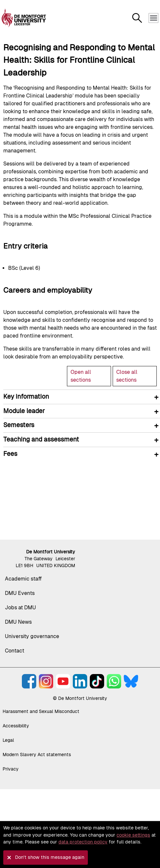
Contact (15, 651)
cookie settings (133, 835)
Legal (8, 740)
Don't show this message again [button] (50, 857)
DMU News (18, 622)
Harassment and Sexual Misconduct (41, 711)
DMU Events (20, 593)
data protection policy (83, 842)
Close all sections (127, 376)
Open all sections (81, 376)
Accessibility (16, 726)
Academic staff (23, 579)
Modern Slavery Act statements (37, 755)
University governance (32, 636)
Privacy (11, 769)
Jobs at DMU (20, 608)
